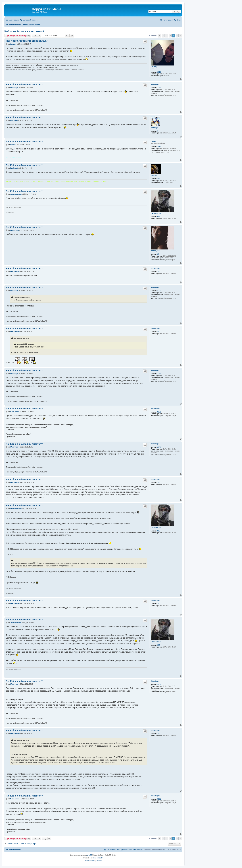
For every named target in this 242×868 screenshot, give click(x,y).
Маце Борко (155, 409)
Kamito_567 (155, 251)
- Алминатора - (157, 213)
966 (159, 217)
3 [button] (170, 36)
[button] (160, 36)
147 (159, 179)
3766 (159, 88)
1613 (159, 72)
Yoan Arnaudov (98, 858)
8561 (159, 412)
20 (158, 254)
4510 (159, 147)
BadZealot (155, 175)
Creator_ (154, 67)
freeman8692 (156, 268)
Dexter (153, 142)
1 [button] (163, 36)
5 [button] (177, 36)
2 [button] (167, 36)
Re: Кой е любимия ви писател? (27, 41)
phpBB (90, 855)
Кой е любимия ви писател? (24, 31)
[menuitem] (29, 20)
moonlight (155, 128)
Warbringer (155, 84)
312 (159, 272)
